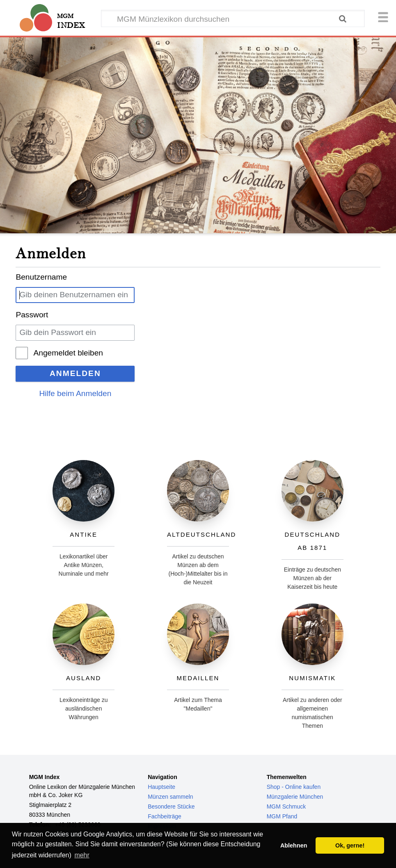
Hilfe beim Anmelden (75, 393)
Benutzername (41, 277)
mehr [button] (82, 855)
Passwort (32, 315)
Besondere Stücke (171, 806)
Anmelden (75, 373)
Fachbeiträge (165, 816)
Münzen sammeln (171, 797)
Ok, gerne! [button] (350, 845)
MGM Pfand (282, 816)
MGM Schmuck (286, 806)
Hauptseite (161, 787)
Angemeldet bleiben (68, 353)
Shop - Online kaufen (294, 787)
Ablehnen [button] (294, 845)
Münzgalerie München (295, 797)
